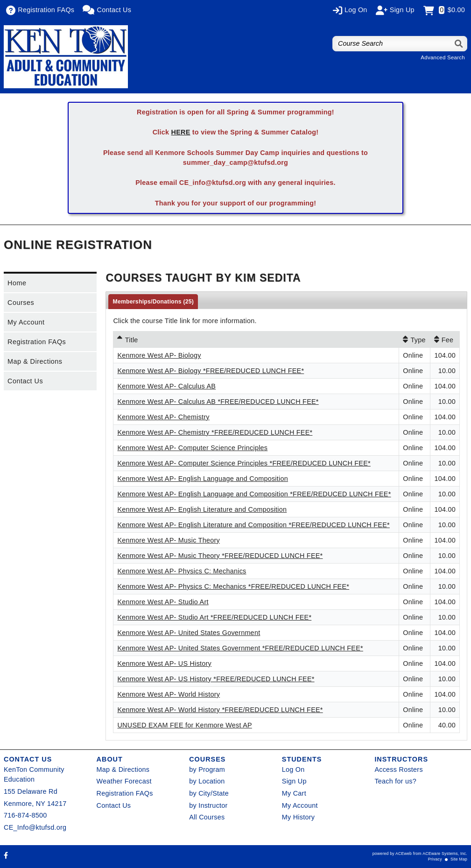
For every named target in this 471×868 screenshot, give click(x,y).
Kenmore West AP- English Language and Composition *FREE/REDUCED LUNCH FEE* (254, 494)
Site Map (459, 859)
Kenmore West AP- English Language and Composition (203, 479)
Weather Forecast (124, 781)
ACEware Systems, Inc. (445, 854)
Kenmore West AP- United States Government (189, 633)
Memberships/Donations (153, 302)
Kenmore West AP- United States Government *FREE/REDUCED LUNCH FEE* (240, 648)
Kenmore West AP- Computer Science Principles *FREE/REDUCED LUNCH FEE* (244, 463)
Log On (293, 769)
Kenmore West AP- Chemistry (163, 417)
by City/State (209, 793)
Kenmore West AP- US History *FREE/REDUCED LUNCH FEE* (216, 679)
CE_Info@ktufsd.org (35, 827)
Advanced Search (443, 57)
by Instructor (208, 805)
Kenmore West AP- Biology (159, 355)
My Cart (294, 793)
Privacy (435, 859)
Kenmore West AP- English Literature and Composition (202, 509)
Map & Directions (35, 361)
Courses (21, 303)
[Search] (459, 44)
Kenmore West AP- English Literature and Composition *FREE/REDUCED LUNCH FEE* (253, 525)
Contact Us (25, 381)
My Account (26, 322)
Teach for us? (395, 781)
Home (17, 283)
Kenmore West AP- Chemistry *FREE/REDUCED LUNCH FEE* (215, 432)
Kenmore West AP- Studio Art (163, 602)
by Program (207, 769)
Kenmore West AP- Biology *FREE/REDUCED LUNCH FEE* (211, 371)
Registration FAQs (37, 342)
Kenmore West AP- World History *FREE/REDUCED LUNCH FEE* (220, 710)
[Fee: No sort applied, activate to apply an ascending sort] (445, 339)
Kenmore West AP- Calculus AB (166, 386)
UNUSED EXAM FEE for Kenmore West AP (184, 725)
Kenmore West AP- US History (164, 663)
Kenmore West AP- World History (169, 694)
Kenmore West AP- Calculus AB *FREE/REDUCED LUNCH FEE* (218, 402)
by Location (207, 781)
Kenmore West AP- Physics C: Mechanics (182, 571)
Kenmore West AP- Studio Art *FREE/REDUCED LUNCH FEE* (214, 617)
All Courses (207, 817)
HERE (181, 132)
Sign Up (294, 781)
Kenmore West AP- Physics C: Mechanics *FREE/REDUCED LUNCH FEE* (233, 586)
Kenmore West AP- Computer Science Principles (192, 448)
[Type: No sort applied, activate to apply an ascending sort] (414, 339)
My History (298, 817)
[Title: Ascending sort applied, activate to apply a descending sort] (256, 339)
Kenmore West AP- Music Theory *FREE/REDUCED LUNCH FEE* (220, 556)
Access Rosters (398, 769)
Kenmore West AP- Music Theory (168, 540)
